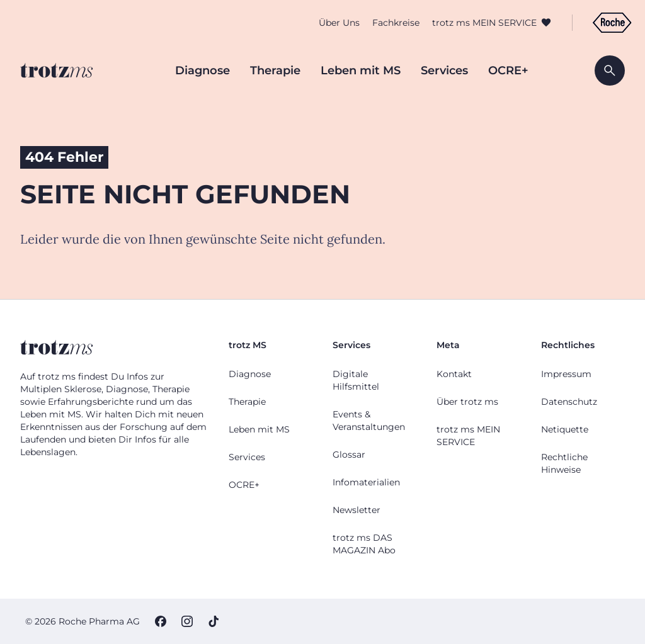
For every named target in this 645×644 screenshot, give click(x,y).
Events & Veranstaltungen (369, 421)
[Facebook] (161, 621)
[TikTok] (214, 621)
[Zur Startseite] (57, 71)
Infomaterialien (366, 482)
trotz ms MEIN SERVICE (477, 25)
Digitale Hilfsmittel (356, 380)
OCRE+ (508, 71)
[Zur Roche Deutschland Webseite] (605, 25)
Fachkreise (389, 25)
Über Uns (332, 25)
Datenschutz (569, 402)
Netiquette (565, 429)
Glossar (349, 455)
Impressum (566, 374)
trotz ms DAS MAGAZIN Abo (364, 544)
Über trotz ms (467, 402)
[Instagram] (187, 621)
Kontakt (454, 374)
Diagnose (203, 71)
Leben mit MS (361, 71)
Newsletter (357, 510)
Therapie (275, 71)
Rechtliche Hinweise (564, 463)
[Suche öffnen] (610, 71)
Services (444, 71)
